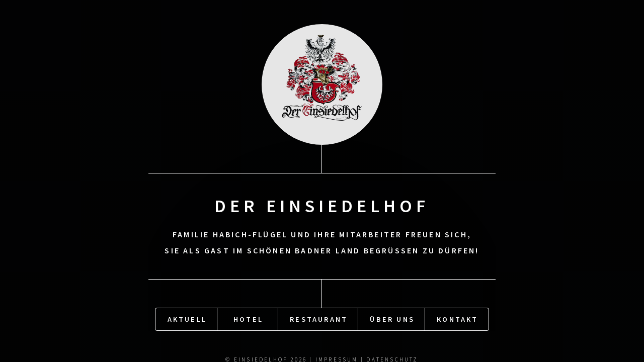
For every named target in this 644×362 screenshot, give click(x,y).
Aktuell (187, 319)
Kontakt (457, 319)
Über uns (392, 319)
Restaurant (319, 319)
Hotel (248, 319)
